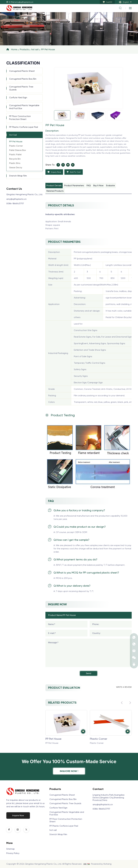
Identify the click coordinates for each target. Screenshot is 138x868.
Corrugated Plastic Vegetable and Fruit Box (24, 107)
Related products (55, 191)
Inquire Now (18, 815)
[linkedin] (73, 165)
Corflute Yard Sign (18, 98)
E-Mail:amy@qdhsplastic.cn (21, 2)
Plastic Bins (15, 163)
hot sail (35, 49)
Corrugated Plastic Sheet (22, 71)
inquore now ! (69, 771)
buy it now (98, 186)
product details (54, 186)
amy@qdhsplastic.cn (16, 199)
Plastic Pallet (15, 154)
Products (24, 49)
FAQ (89, 186)
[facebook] (58, 165)
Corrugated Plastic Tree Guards (21, 88)
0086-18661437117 (15, 203)
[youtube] (68, 165)
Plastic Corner (16, 146)
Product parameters (74, 186)
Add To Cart (75, 172)
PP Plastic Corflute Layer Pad (24, 127)
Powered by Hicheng (101, 864)
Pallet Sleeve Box (18, 150)
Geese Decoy (16, 167)
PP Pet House (48, 49)
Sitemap (11, 849)
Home (14, 49)
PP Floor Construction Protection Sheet (20, 118)
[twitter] (26, 830)
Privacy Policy (13, 853)
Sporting (78, 343)
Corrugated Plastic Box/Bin (23, 79)
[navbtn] (130, 8)
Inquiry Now (56, 172)
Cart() (109, 2)
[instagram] (63, 165)
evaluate (111, 186)
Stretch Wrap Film (18, 176)
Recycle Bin (15, 159)
